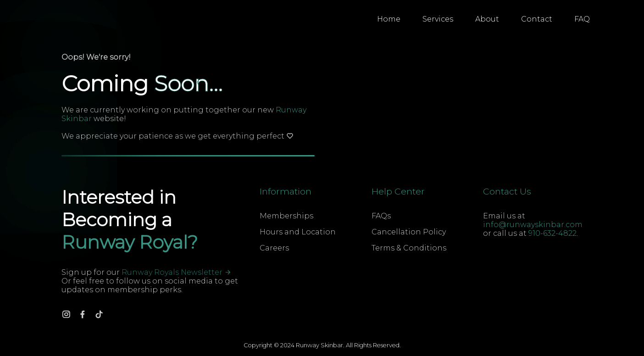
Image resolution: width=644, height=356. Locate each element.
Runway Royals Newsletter (177, 272)
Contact (537, 19)
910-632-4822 (552, 233)
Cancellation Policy (409, 232)
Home (389, 19)
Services (438, 19)
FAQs (381, 216)
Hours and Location (298, 232)
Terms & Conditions (409, 248)
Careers (274, 248)
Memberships (286, 216)
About (487, 19)
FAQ (582, 19)
